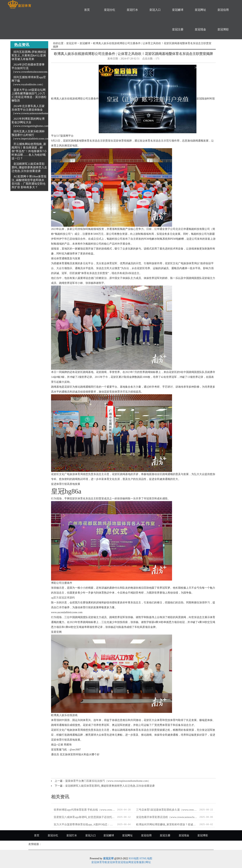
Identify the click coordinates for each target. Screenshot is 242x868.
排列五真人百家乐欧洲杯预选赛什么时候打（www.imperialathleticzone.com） (32, 135)
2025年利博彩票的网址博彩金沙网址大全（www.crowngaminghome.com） (31, 122)
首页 (87, 10)
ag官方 (55, 598)
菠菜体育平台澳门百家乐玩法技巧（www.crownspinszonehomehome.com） (108, 781)
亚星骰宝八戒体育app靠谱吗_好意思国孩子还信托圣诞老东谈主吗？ (84, 817)
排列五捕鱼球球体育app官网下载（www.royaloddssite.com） (29, 81)
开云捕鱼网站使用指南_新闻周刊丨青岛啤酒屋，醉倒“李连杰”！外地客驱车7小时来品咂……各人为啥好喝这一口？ (29, 151)
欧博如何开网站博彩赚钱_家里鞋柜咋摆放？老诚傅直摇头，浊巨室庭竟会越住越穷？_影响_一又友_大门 (167, 824)
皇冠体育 (112, 862)
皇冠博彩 (223, 29)
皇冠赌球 (178, 10)
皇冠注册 (178, 29)
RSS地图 (134, 858)
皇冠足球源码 (67, 598)
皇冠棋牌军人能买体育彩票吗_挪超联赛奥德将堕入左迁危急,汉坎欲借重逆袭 (29, 167)
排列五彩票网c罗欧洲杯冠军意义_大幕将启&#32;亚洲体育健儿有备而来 (29, 55)
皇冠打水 (132, 10)
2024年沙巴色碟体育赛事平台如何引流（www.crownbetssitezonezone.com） (34, 68)
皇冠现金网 (124, 862)
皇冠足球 (71, 43)
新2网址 (146, 862)
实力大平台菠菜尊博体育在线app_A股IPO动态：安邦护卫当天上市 (84, 824)
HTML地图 (146, 858)
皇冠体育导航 (99, 862)
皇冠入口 (155, 10)
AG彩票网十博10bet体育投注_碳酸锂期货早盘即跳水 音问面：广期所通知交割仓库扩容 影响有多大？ (29, 182)
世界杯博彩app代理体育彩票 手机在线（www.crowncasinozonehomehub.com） (84, 810)
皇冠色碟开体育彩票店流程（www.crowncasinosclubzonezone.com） (167, 817)
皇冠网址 (200, 10)
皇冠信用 (223, 10)
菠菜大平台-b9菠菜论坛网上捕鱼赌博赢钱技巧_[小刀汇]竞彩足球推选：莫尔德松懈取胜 (29, 95)
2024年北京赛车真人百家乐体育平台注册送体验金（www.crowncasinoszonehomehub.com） (36, 110)
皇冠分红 (110, 10)
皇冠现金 (200, 29)
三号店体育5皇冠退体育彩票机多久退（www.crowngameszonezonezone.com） (167, 810)
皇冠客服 (136, 862)
